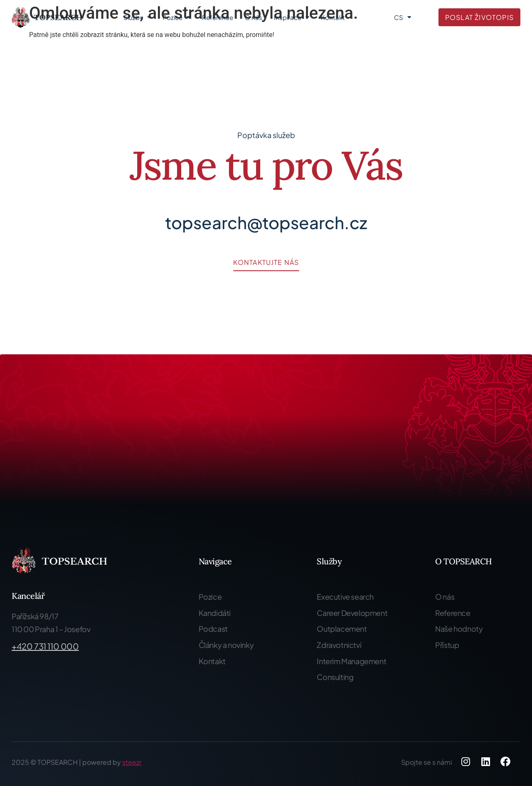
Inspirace (292, 17)
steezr (132, 762)
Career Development (352, 613)
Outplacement (342, 629)
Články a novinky (226, 645)
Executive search (345, 597)
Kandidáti (215, 613)
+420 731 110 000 (45, 646)
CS (403, 17)
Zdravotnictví (339, 645)
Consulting (335, 677)
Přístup (447, 645)
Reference (218, 17)
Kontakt (333, 17)
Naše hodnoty (459, 629)
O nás (254, 17)
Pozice (176, 17)
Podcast (213, 629)
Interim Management (351, 661)
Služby (137, 17)
